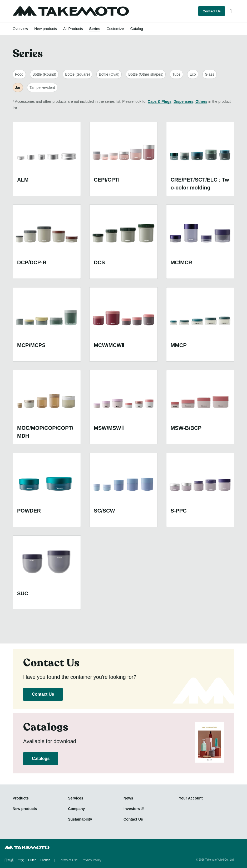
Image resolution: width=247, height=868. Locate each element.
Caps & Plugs (160, 101)
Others (201, 101)
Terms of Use (68, 860)
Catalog (137, 29)
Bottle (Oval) (109, 74)
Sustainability (80, 819)
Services (76, 798)
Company (77, 809)
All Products (73, 29)
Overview (20, 29)
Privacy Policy (92, 860)
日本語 (9, 860)
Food (19, 74)
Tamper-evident (42, 87)
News (128, 798)
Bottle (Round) (44, 74)
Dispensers (183, 101)
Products (21, 798)
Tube (176, 74)
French (45, 860)
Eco (193, 74)
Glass (210, 74)
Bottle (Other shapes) (146, 74)
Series (95, 29)
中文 (21, 860)
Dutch (32, 860)
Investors (132, 809)
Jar (18, 87)
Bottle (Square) (77, 74)
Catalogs (41, 759)
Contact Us (212, 11)
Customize (115, 29)
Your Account (191, 798)
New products (46, 29)
